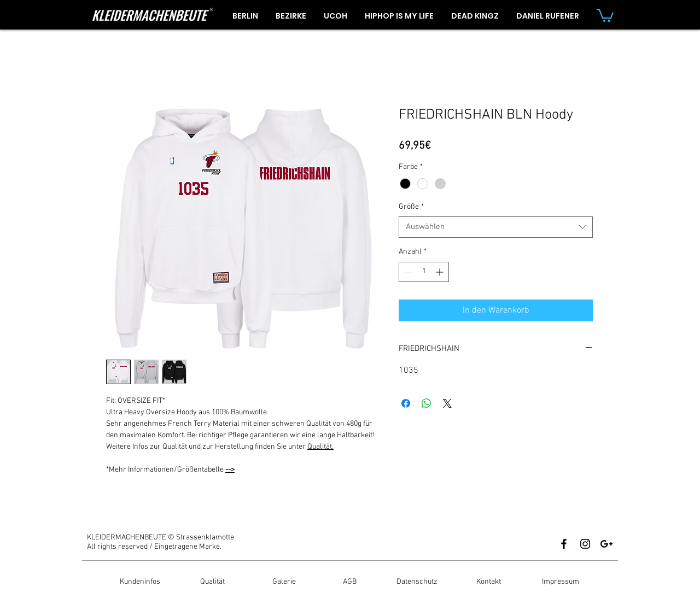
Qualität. (320, 447)
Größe (411, 207)
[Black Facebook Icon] (564, 544)
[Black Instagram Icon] (585, 544)
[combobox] (496, 227)
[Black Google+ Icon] (606, 544)
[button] (605, 15)
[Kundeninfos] (140, 582)
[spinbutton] (424, 272)
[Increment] (441, 272)
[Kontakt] (488, 582)
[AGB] (349, 582)
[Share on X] (447, 403)
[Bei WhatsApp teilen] (427, 403)
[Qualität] (212, 582)
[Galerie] (284, 582)
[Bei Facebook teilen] (406, 403)
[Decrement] (407, 272)
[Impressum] (561, 582)
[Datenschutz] (417, 582)
